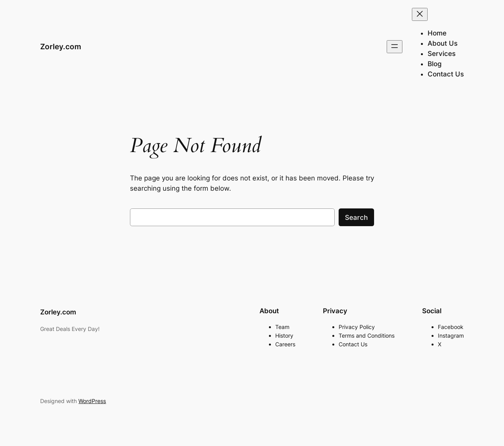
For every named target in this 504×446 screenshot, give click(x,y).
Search (356, 217)
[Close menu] (420, 14)
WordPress (92, 401)
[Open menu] (395, 47)
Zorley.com (61, 46)
